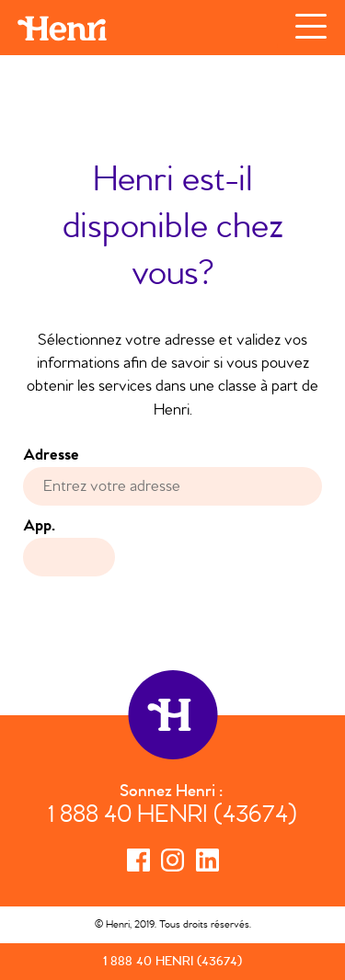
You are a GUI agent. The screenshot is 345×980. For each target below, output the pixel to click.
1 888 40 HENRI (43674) (172, 817)
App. (39, 526)
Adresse (57, 455)
